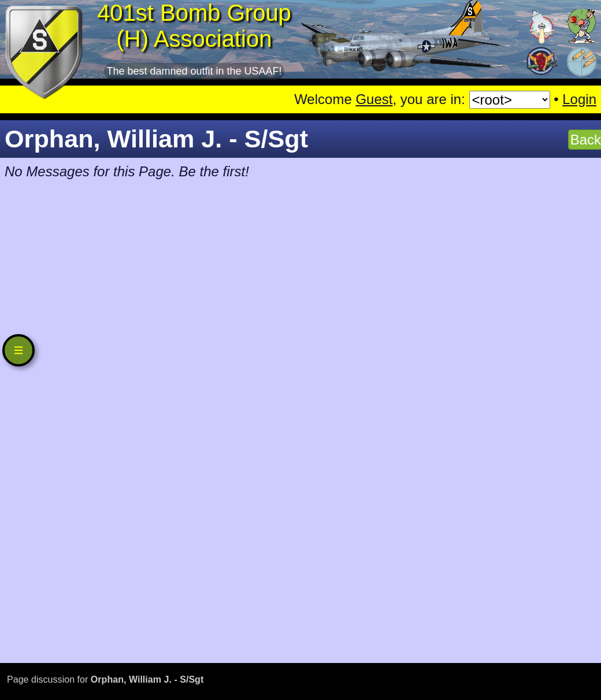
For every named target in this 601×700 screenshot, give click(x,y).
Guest (374, 99)
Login (579, 99)
